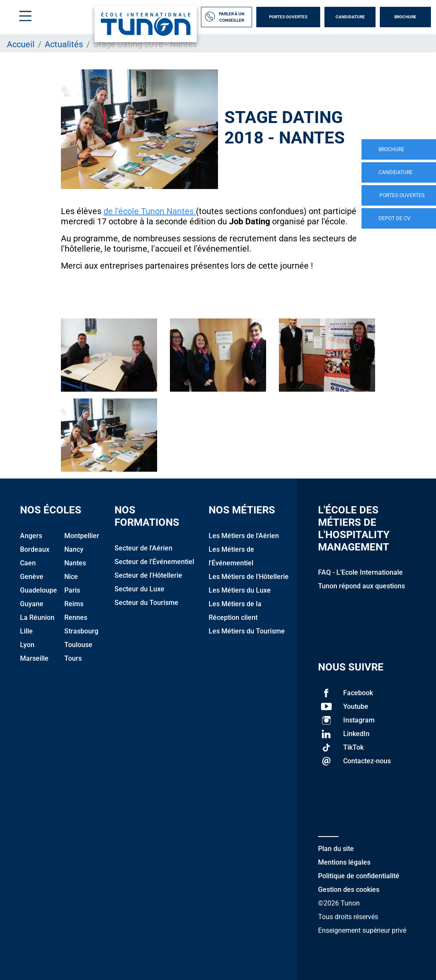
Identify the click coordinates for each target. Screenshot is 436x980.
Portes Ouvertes (288, 17)
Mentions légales (344, 862)
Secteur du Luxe (139, 589)
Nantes (75, 563)
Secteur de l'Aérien (143, 548)
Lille (26, 631)
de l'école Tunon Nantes (150, 211)
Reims (74, 604)
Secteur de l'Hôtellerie (148, 575)
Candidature (350, 17)
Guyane (32, 604)
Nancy (74, 549)
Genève (32, 577)
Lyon (27, 645)
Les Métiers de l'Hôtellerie (249, 577)
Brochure (405, 17)
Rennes (76, 618)
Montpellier (82, 536)
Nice (71, 577)
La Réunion (37, 618)
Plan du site (336, 849)
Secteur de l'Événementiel (154, 562)
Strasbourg (81, 631)
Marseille (34, 658)
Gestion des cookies (349, 890)
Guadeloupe (39, 590)
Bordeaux (35, 549)
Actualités (64, 44)
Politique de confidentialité (359, 876)
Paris (72, 590)
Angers (31, 536)
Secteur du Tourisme (146, 603)
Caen (28, 563)
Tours (73, 658)
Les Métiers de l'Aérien (244, 536)
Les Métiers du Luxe (240, 590)
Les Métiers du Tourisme (247, 631)
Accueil (21, 44)
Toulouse (78, 645)
